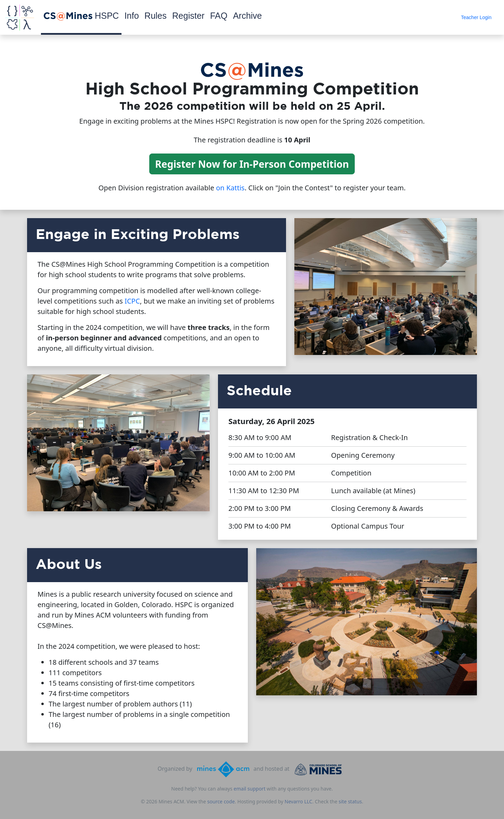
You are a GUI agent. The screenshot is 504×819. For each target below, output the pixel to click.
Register (188, 16)
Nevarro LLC (299, 801)
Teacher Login (476, 17)
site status (350, 801)
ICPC (132, 301)
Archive (247, 16)
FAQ (219, 16)
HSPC (81, 16)
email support (250, 789)
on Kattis (230, 188)
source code (221, 801)
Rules (156, 16)
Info (132, 16)
